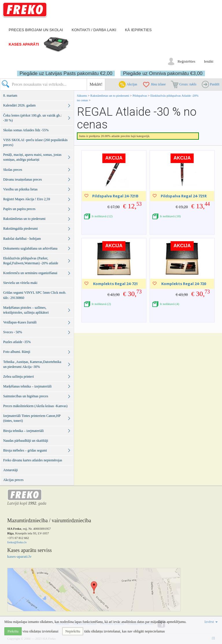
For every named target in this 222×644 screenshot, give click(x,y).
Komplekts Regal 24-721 (115, 284)
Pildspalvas (140, 96)
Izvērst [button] (211, 622)
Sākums (82, 96)
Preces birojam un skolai (36, 30)
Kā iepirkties (138, 30)
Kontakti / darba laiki (94, 30)
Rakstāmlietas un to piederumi (110, 96)
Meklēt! (96, 84)
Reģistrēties (186, 61)
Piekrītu (13, 631)
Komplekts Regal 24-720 (184, 284)
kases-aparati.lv (19, 556)
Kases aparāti (24, 44)
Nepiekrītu (73, 631)
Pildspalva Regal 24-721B (115, 196)
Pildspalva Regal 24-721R (184, 196)
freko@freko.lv (17, 542)
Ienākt (209, 61)
